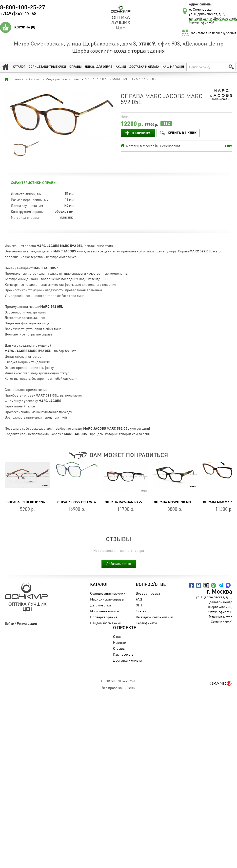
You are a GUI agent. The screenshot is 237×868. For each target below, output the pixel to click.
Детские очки (100, 605)
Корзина (25, 27)
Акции (121, 67)
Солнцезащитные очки (47, 67)
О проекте (125, 628)
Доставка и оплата (144, 67)
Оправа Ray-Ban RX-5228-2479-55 (134, 502)
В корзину (141, 133)
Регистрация (27, 623)
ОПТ (139, 605)
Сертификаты (146, 623)
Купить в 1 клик (182, 133)
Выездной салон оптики (154, 617)
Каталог (19, 67)
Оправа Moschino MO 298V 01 (179, 502)
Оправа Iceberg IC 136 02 (28, 502)
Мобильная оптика (104, 611)
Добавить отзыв (119, 564)
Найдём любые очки (106, 623)
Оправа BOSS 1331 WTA (77, 502)
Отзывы (119, 648)
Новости (120, 642)
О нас (117, 636)
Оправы (76, 67)
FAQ (139, 599)
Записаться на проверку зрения (213, 33)
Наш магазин (173, 67)
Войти (9, 623)
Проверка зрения (104, 617)
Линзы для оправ (99, 67)
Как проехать (123, 654)
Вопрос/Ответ (152, 585)
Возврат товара (148, 593)
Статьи (141, 611)
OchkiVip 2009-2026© (118, 681)
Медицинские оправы (107, 599)
